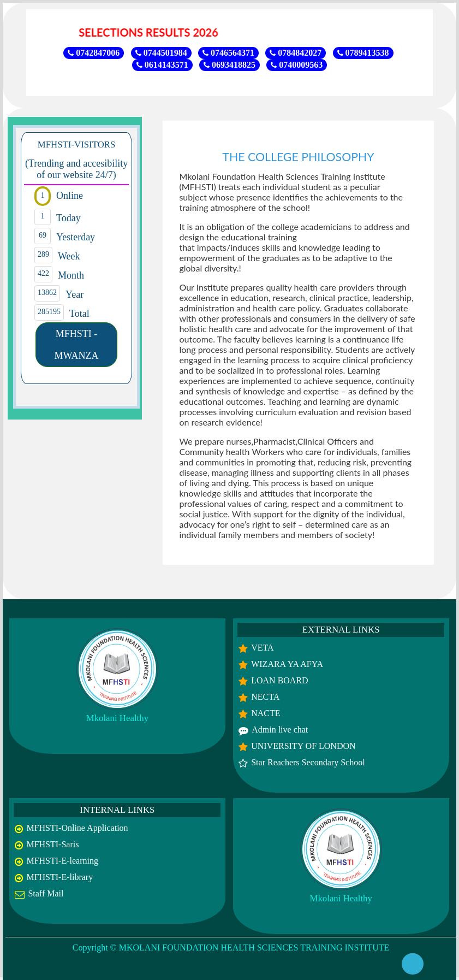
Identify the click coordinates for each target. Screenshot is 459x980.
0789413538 (363, 53)
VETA (262, 648)
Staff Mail (46, 893)
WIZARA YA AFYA (287, 664)
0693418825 (229, 65)
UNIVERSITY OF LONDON (303, 746)
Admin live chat (280, 730)
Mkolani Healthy (117, 718)
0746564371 (228, 53)
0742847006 (94, 53)
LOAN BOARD (279, 680)
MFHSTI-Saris (52, 844)
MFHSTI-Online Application (77, 828)
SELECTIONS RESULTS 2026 (153, 32)
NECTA (265, 697)
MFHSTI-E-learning (62, 861)
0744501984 (161, 53)
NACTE (266, 713)
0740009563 (297, 65)
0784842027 (296, 53)
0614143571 (162, 65)
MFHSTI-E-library (59, 877)
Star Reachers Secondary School (308, 762)
